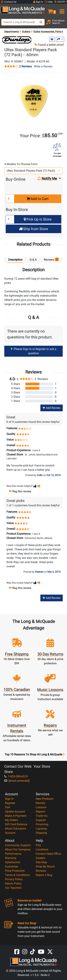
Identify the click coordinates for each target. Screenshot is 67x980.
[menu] (62, 10)
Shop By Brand (45, 866)
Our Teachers (13, 888)
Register (10, 803)
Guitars (26, 32)
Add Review (52, 408)
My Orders (11, 820)
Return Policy (13, 883)
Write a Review (43, 66)
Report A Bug (44, 875)
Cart (8, 807)
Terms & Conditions (17, 875)
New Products (44, 799)
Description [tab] (15, 260)
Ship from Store (33, 229)
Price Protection (15, 871)
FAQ (38, 845)
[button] (50, 10)
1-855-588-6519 (16, 776)
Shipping (41, 833)
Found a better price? (49, 45)
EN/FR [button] (59, 2)
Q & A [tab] (33, 260)
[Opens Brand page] (17, 40)
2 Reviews (25, 66)
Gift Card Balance (16, 824)
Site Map (41, 862)
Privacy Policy (14, 879)
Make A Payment (16, 816)
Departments (12, 32)
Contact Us (9, 2)
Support (41, 820)
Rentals (40, 803)
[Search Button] (41, 22)
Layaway (41, 829)
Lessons (41, 807)
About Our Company (18, 849)
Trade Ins (42, 816)
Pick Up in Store (38, 219)
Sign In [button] (38, 2)
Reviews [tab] (51, 259)
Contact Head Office (48, 854)
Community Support (18, 845)
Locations (42, 849)
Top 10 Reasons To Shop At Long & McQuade (35, 755)
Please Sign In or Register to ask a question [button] (34, 351)
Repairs (40, 811)
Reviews (41, 871)
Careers (40, 858)
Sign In (9, 799)
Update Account (15, 811)
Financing (42, 824)
